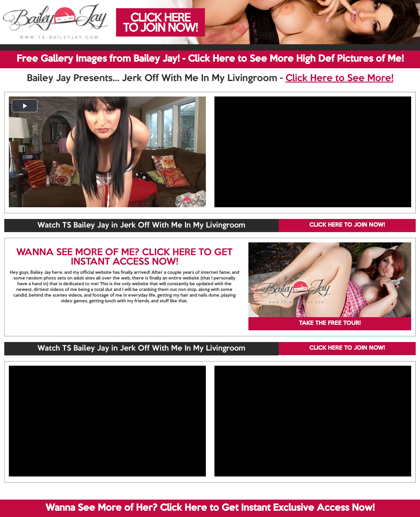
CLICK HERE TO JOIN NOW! (347, 225)
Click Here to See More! (339, 79)
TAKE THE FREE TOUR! (330, 323)
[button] (25, 106)
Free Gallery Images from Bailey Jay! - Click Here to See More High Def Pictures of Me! (210, 59)
